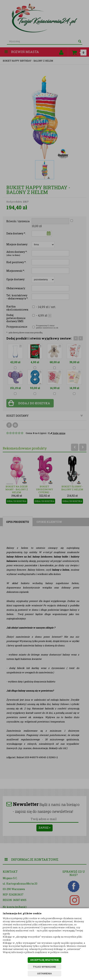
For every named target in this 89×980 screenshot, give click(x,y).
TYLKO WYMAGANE (44, 967)
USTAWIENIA (44, 974)
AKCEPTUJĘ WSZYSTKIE (44, 960)
